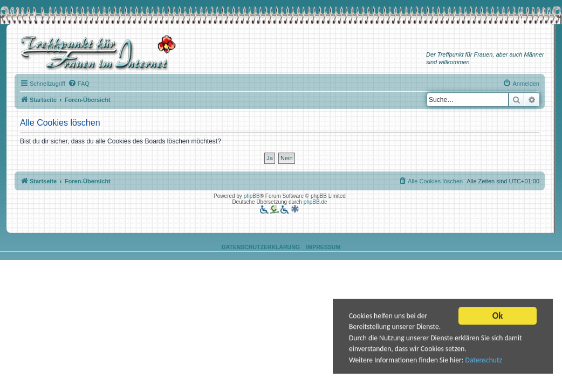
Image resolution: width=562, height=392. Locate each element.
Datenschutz (484, 360)
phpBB (252, 196)
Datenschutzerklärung (261, 247)
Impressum (324, 247)
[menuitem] (79, 84)
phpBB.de (316, 202)
